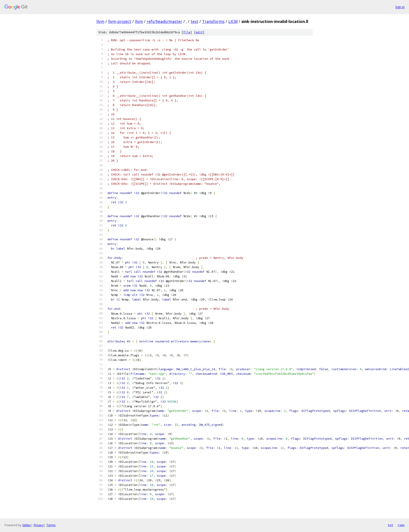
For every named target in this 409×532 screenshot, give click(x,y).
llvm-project (120, 21)
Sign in (400, 7)
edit (199, 32)
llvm (100, 21)
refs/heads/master (164, 21)
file (187, 32)
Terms (51, 525)
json (401, 525)
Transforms (213, 21)
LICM (233, 21)
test (194, 21)
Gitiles (27, 525)
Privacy (39, 525)
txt (390, 525)
